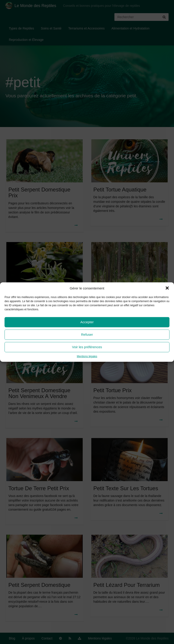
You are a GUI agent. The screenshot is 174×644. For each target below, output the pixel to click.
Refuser (87, 334)
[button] (167, 288)
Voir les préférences (87, 347)
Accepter (87, 322)
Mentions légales (87, 356)
